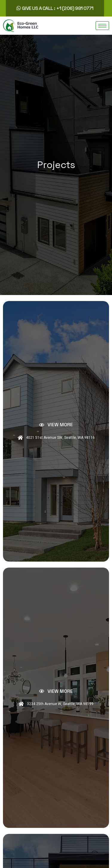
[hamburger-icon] (102, 26)
